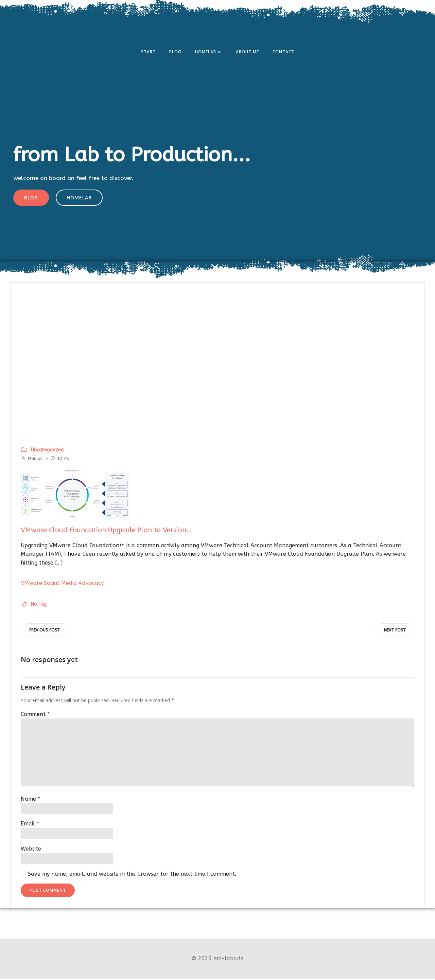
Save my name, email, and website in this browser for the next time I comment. (132, 875)
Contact (283, 52)
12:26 (59, 460)
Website (31, 850)
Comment (35, 716)
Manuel (32, 460)
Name (30, 800)
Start (148, 52)
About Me (247, 52)
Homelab (209, 52)
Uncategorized (47, 451)
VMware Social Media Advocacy (62, 584)
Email (30, 825)
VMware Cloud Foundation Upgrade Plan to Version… (106, 531)
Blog (175, 52)
